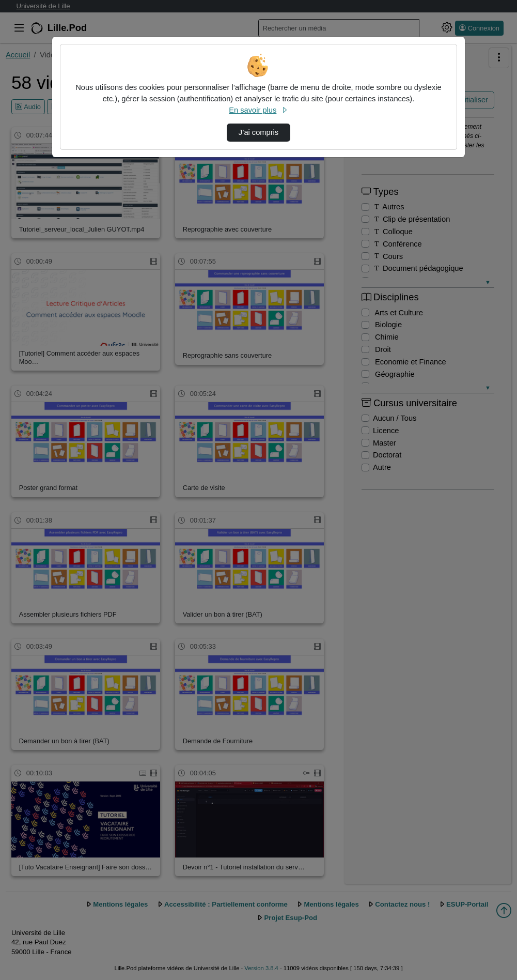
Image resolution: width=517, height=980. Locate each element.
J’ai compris (258, 132)
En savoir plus (258, 110)
